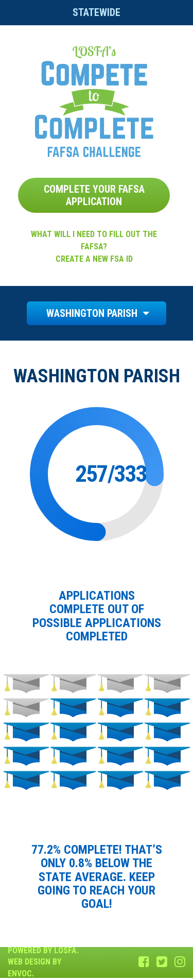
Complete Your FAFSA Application (94, 195)
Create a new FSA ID (94, 259)
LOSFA (65, 950)
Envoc (20, 974)
